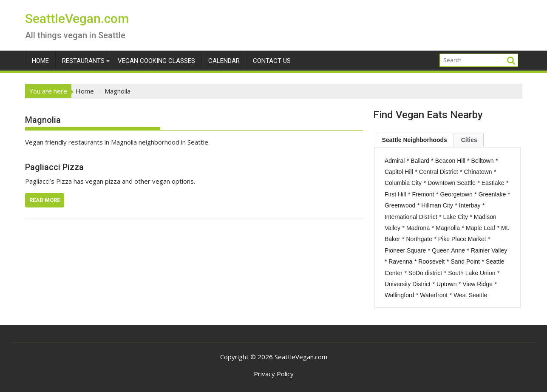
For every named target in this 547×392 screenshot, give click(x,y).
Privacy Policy (274, 374)
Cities (469, 140)
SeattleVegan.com (77, 18)
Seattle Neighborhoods (415, 140)
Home (40, 61)
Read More (45, 200)
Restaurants (83, 61)
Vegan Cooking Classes (156, 61)
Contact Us (272, 61)
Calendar (224, 61)
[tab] (415, 140)
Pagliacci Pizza (54, 167)
